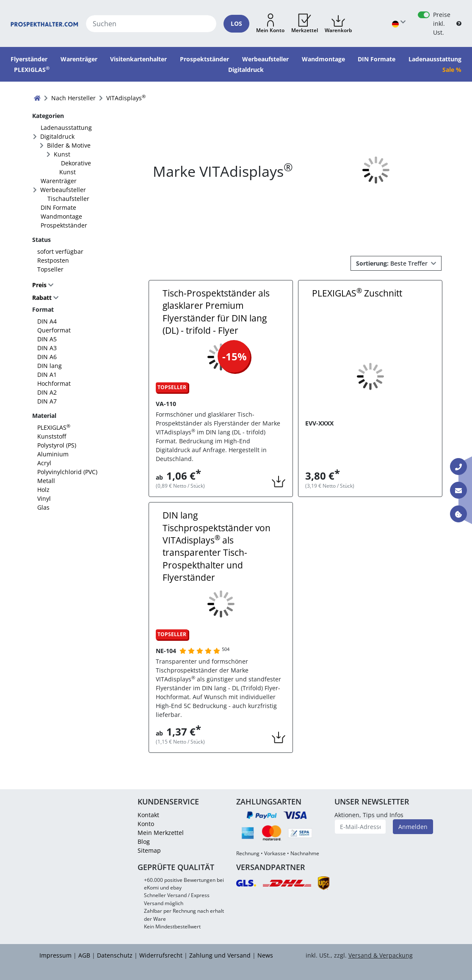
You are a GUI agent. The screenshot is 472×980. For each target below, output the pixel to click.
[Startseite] (44, 23)
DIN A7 (47, 401)
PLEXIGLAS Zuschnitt (357, 293)
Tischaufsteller (68, 199)
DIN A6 (47, 357)
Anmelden (413, 827)
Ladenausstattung (66, 128)
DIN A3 (47, 348)
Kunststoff (52, 436)
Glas (43, 507)
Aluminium (53, 454)
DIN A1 (47, 375)
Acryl (44, 463)
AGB (84, 955)
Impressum (55, 955)
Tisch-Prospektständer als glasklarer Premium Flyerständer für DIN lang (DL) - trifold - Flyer (216, 312)
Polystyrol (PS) (57, 445)
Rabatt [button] (42, 298)
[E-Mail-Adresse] (360, 827)
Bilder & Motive (69, 145)
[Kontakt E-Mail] (458, 490)
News (265, 955)
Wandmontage (61, 216)
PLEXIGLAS (54, 427)
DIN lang (50, 366)
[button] (270, 24)
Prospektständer (64, 225)
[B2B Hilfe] (459, 23)
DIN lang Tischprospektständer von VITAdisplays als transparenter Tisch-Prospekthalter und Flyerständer (217, 546)
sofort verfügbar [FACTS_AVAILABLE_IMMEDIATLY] (60, 251)
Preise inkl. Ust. (442, 23)
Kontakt (148, 815)
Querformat (54, 330)
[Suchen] (151, 24)
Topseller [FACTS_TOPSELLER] (50, 269)
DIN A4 (47, 321)
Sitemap (149, 850)
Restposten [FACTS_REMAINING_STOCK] (53, 260)
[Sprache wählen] (399, 23)
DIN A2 (47, 392)
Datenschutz (115, 955)
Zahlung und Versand (220, 955)
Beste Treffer (393, 263)
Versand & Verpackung (381, 955)
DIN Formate (58, 207)
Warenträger (59, 181)
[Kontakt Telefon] (458, 467)
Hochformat (54, 383)
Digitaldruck (57, 136)
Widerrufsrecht (161, 955)
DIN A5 (47, 339)
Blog (144, 841)
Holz (43, 490)
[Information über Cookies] (458, 514)
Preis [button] (40, 285)
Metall (46, 481)
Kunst (62, 154)
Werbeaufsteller (63, 190)
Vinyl (44, 498)
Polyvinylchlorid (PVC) (67, 472)
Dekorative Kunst (75, 167)
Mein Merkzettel (161, 833)
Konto (146, 824)
